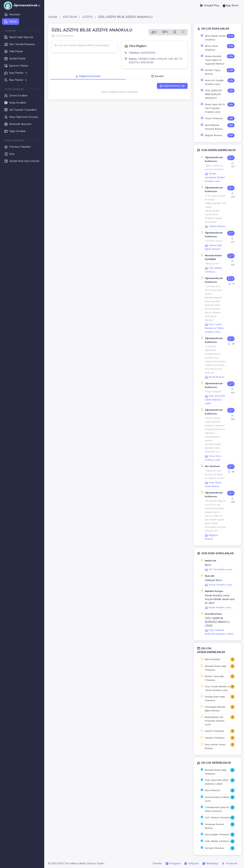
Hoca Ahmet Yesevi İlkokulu (215, 746)
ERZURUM (70, 17)
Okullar (53, 17)
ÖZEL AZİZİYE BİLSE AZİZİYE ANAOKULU (125, 17)
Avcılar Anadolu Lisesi (218, 585)
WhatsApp (210, 863)
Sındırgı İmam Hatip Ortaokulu (215, 698)
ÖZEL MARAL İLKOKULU (217, 841)
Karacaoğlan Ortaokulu (217, 834)
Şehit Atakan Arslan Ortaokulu (215, 38)
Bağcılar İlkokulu (213, 135)
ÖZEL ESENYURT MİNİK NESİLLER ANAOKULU (214, 94)
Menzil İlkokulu (213, 659)
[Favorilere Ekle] (175, 32)
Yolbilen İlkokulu (215, 226)
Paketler (157, 863)
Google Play (210, 5)
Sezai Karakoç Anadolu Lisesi (217, 799)
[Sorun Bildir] (183, 32)
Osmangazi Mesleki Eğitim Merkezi (215, 709)
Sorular (157, 76)
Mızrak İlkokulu (215, 377)
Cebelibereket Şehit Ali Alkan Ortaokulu (217, 809)
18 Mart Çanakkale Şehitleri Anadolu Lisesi (215, 177)
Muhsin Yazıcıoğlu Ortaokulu (214, 678)
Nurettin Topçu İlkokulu (213, 72)
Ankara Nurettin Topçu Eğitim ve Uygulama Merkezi (215, 60)
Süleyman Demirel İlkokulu (214, 826)
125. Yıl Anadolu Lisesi (218, 569)
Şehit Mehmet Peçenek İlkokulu (214, 127)
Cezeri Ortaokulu (214, 118)
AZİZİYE (88, 17)
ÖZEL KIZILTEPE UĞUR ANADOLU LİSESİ (215, 400)
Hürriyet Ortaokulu (215, 848)
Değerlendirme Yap (172, 86)
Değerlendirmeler (88, 76)
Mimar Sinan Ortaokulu (211, 48)
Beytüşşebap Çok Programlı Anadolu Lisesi (215, 721)
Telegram (192, 863)
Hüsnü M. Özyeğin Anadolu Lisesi (214, 82)
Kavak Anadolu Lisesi (218, 607)
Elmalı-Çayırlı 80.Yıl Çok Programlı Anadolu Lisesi (215, 108)
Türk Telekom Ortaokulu (218, 817)
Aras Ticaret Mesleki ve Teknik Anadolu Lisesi (214, 328)
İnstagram (173, 863)
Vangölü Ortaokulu (215, 738)
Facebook (229, 863)
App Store (230, 5)
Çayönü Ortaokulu (214, 731)
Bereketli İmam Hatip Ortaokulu (216, 668)
